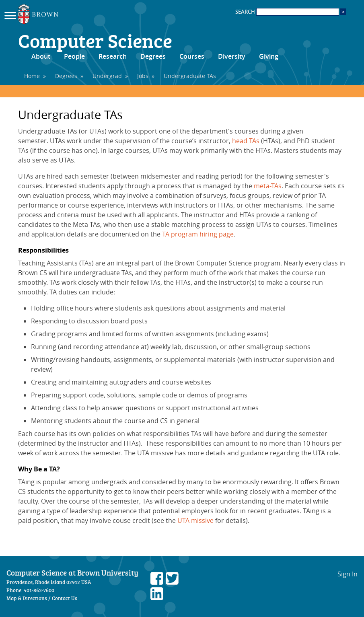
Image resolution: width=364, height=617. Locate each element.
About (41, 56)
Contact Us (65, 598)
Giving (269, 56)
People (74, 56)
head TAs (246, 141)
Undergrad (107, 76)
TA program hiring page (198, 234)
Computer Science (95, 40)
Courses (192, 56)
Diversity (232, 56)
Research (113, 56)
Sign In (348, 574)
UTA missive (195, 520)
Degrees (153, 56)
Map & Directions (27, 598)
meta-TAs (268, 186)
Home (32, 76)
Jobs (143, 76)
